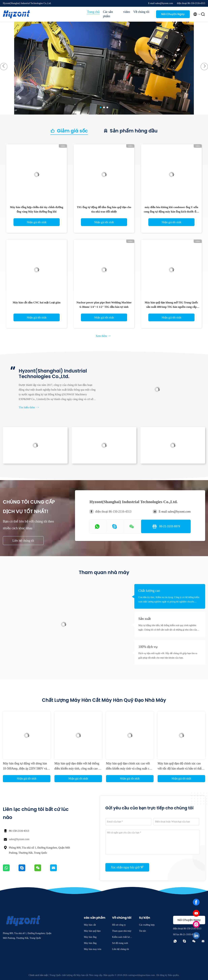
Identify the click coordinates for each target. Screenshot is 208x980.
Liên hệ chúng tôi (23, 541)
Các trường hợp (147, 925)
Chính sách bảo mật (38, 975)
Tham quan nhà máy (122, 931)
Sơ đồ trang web (120, 943)
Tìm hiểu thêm (29, 407)
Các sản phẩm (108, 14)
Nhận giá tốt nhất (37, 222)
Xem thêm (103, 336)
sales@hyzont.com (19, 839)
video (127, 12)
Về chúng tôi (141, 12)
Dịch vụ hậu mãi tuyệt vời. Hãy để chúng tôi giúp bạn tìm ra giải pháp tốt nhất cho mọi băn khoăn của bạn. (168, 656)
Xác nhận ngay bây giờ (127, 867)
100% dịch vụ (148, 647)
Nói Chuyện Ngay (173, 14)
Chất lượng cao (149, 591)
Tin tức (143, 931)
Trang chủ (93, 12)
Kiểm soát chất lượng (122, 938)
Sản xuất (145, 619)
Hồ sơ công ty (119, 925)
